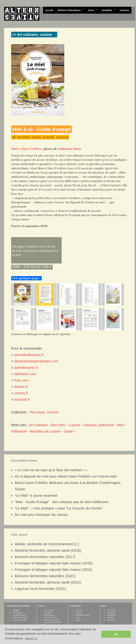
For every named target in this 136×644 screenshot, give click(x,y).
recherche (111, 610)
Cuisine (74, 425)
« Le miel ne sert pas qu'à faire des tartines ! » (51, 470)
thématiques (49, 615)
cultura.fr (21, 393)
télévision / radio (83, 615)
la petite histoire (19, 615)
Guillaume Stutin (69, 149)
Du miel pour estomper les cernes (41, 515)
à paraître (48, 613)
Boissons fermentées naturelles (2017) (45, 557)
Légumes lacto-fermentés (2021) (40, 589)
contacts (124, 10)
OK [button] (116, 634)
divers (78, 620)
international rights (20, 617)
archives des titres (52, 620)
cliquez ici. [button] (31, 638)
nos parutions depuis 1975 (51, 623)
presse (79, 613)
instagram (111, 613)
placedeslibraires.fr (29, 355)
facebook (111, 615)
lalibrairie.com (25, 374)
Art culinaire (38, 425)
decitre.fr (21, 387)
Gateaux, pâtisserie (99, 425)
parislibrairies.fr (26, 368)
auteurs (79, 610)
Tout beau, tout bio (44, 412)
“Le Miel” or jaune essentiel (36, 495)
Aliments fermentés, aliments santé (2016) (48, 550)
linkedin (110, 617)
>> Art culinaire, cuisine (32, 35)
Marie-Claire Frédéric (27, 149)
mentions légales (20, 620)
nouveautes (49, 610)
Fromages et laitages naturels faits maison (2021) (54, 570)
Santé (69, 431)
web (78, 617)
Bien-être (58, 425)
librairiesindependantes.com (36, 361)
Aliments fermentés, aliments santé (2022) (48, 582)
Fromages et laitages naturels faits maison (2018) (54, 563)
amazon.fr (22, 399)
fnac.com (21, 380)
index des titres (51, 617)
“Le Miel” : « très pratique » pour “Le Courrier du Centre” (59, 508)
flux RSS (111, 620)
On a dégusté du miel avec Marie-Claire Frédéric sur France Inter (66, 476)
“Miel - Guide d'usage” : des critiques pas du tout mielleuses (62, 502)
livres (92, 10)
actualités (107, 10)
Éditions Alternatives (70, 10)
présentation (18, 613)
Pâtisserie (19, 431)
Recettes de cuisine (45, 431)
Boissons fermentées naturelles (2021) (45, 576)
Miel (120, 425)
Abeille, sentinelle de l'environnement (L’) (47, 544)
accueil (49, 10)
